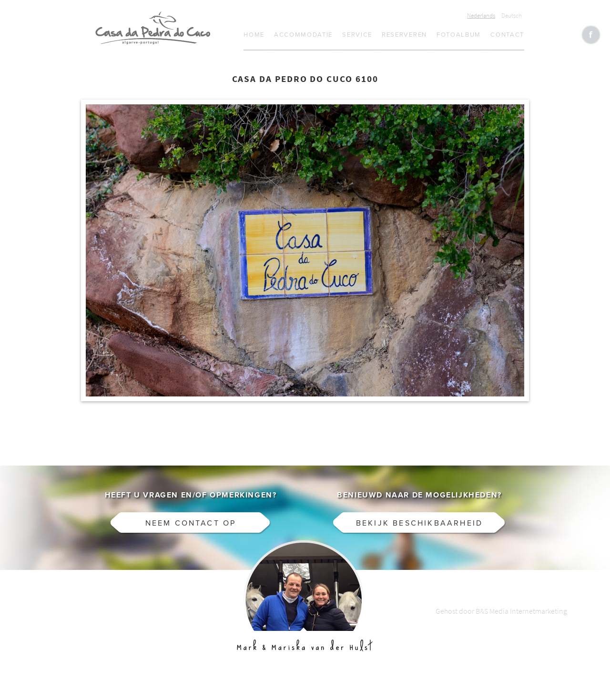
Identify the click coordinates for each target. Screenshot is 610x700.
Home (254, 35)
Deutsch (512, 15)
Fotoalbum (459, 35)
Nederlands (481, 15)
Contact (507, 35)
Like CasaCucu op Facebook (591, 35)
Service (357, 35)
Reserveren (404, 35)
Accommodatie (303, 35)
